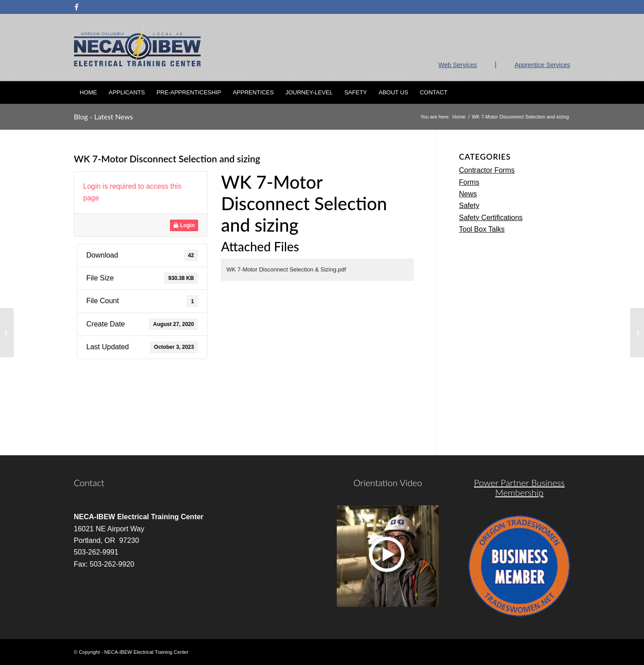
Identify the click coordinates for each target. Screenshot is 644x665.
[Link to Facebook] (76, 7)
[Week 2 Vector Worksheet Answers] (7, 333)
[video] (388, 556)
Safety (469, 205)
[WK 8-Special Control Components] (637, 333)
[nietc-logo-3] (137, 47)
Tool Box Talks (482, 229)
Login (184, 225)
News (468, 194)
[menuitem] (88, 93)
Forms (469, 182)
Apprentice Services (542, 65)
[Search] (564, 93)
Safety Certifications (491, 218)
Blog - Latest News (103, 116)
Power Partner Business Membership (519, 487)
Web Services (458, 65)
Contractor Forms (487, 170)
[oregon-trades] (519, 566)
